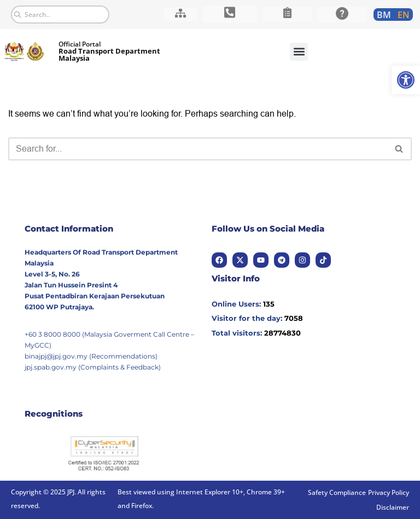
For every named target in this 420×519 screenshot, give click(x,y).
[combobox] (60, 15)
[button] (299, 52)
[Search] (198, 149)
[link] (406, 80)
